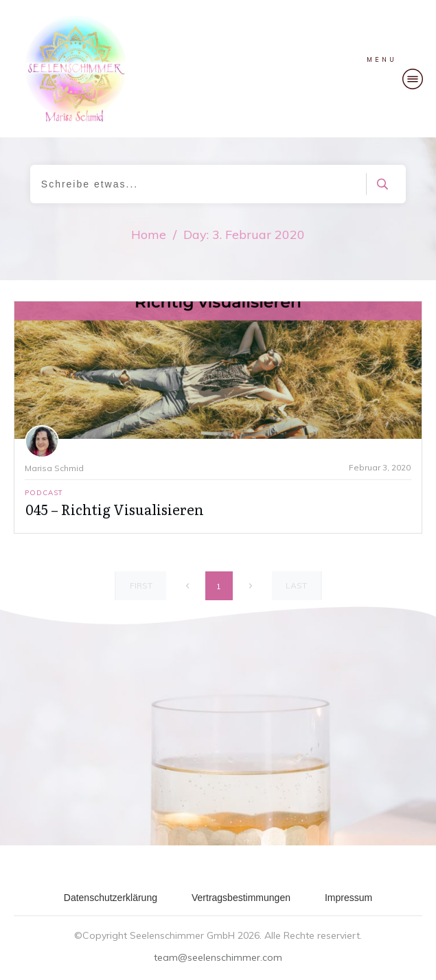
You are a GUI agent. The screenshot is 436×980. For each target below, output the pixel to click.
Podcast (44, 493)
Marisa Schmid (54, 468)
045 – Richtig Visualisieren (115, 509)
